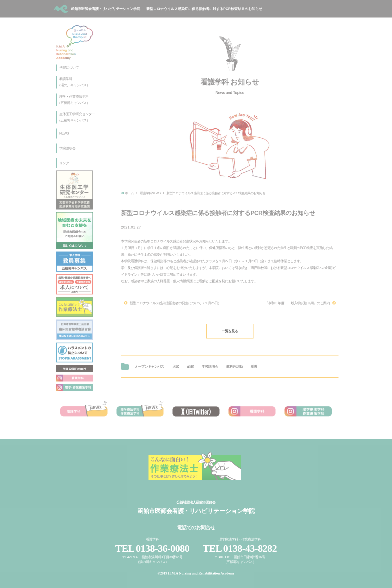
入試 (175, 362)
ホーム (129, 193)
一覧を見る (230, 326)
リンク (64, 163)
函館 (190, 362)
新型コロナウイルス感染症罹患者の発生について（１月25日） (175, 301)
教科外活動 (234, 362)
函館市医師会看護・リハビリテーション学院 (177, 8)
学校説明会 (210, 362)
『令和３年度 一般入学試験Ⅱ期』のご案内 (297, 301)
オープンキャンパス (149, 362)
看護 (254, 362)
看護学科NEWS (150, 193)
